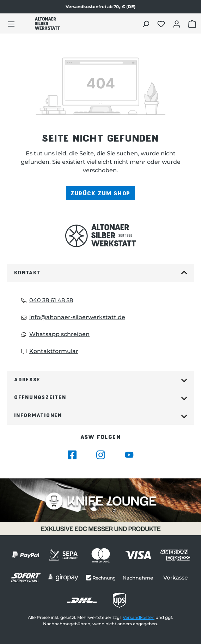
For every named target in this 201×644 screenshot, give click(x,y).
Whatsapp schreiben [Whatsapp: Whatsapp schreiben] (55, 334)
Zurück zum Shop (100, 193)
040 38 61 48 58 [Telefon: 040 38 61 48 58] (47, 300)
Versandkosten (139, 617)
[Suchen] (147, 24)
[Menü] (11, 24)
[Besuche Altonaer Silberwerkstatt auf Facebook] (72, 455)
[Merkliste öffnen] (162, 24)
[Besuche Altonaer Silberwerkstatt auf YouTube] (129, 455)
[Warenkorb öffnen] (193, 24)
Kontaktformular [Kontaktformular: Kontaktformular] (50, 351)
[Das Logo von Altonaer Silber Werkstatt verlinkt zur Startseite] (47, 23)
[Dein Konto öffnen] (178, 24)
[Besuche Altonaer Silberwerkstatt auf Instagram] (101, 455)
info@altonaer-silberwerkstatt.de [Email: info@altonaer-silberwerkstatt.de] (73, 317)
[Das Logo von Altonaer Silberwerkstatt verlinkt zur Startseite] (100, 236)
